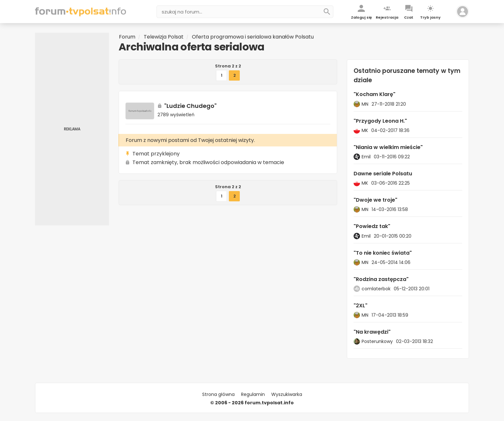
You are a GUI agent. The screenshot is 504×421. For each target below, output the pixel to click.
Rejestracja (387, 17)
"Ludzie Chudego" (190, 106)
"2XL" (360, 306)
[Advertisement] (72, 129)
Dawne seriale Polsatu (383, 174)
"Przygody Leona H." (380, 121)
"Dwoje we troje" (375, 200)
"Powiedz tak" (372, 226)
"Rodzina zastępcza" (381, 279)
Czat (409, 17)
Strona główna (218, 394)
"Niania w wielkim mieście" (388, 147)
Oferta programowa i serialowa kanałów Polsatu (253, 37)
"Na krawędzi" (372, 332)
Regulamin (253, 394)
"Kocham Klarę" (374, 94)
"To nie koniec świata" (383, 253)
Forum (127, 37)
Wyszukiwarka (287, 394)
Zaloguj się (361, 17)
